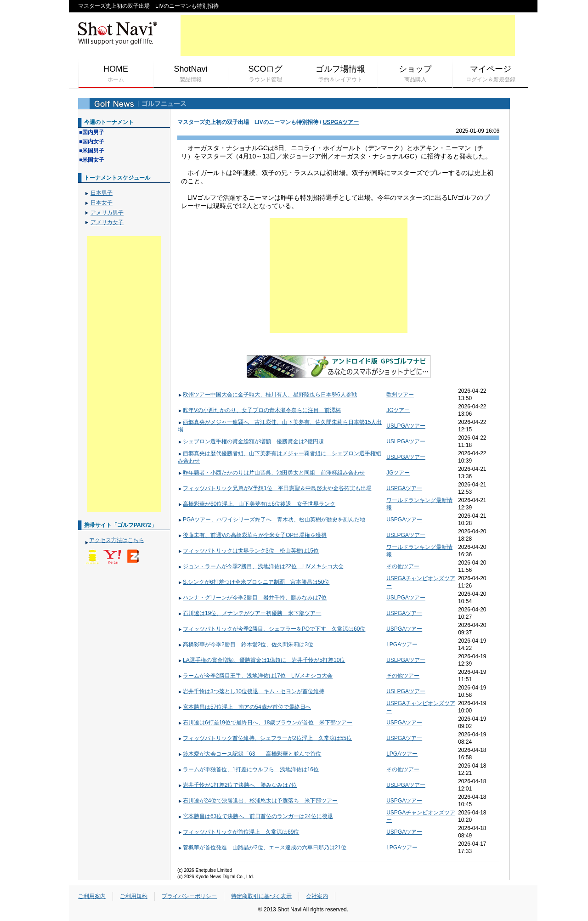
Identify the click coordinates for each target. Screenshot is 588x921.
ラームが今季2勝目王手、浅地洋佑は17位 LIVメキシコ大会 (255, 676)
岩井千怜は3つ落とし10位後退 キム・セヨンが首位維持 (251, 691)
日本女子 (102, 203)
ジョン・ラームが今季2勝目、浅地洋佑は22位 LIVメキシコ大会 (261, 566)
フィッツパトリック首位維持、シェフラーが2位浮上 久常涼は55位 (265, 738)
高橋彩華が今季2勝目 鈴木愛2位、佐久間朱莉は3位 (246, 644)
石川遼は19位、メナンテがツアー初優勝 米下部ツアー (249, 613)
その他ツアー (403, 566)
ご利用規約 (134, 896)
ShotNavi (191, 74)
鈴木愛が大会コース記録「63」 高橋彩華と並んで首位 (249, 754)
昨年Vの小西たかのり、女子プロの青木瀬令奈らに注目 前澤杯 (259, 410)
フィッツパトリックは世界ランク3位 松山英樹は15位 (248, 551)
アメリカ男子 (107, 213)
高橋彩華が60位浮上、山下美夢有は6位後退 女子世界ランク (257, 504)
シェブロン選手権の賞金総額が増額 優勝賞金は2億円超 (251, 441)
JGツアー (398, 410)
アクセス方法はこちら (117, 540)
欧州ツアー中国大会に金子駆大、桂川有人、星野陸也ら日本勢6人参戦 (267, 395)
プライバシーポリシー (189, 896)
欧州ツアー (400, 395)
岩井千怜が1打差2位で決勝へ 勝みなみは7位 (237, 785)
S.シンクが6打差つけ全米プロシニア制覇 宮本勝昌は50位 (254, 582)
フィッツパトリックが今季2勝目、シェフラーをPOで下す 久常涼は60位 (271, 629)
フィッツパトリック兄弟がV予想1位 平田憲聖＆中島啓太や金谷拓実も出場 (275, 488)
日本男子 (102, 193)
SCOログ (266, 74)
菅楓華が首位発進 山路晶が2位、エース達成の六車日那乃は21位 (262, 848)
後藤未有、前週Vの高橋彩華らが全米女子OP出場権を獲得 (252, 535)
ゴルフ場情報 (340, 74)
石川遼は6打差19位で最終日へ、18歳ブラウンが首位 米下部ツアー (265, 723)
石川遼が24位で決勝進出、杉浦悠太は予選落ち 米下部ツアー (258, 801)
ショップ (415, 74)
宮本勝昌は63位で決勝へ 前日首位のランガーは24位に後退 (255, 816)
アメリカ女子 (107, 222)
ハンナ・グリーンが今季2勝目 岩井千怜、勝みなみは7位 (252, 598)
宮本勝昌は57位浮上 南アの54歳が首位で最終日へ (244, 707)
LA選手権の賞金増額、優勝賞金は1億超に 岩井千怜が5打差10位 (261, 660)
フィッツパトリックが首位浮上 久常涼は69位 (238, 832)
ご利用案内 (92, 896)
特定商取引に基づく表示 (261, 896)
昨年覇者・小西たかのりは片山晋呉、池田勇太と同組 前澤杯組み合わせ (271, 473)
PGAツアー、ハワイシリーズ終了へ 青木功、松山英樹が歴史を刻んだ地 (271, 520)
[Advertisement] (348, 35)
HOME (116, 74)
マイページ (490, 74)
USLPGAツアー (406, 426)
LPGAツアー (402, 644)
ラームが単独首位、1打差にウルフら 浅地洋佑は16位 (248, 769)
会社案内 (317, 896)
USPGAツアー (341, 122)
